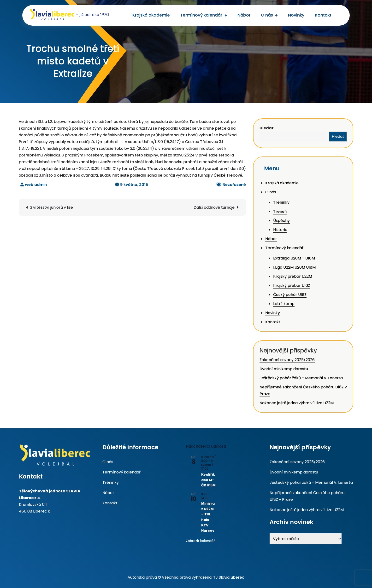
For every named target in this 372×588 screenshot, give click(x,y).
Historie (280, 230)
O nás (267, 15)
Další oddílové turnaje (214, 207)
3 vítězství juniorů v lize (51, 207)
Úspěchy (281, 221)
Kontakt (323, 15)
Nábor (244, 15)
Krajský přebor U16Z (292, 285)
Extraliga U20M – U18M (294, 258)
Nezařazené (234, 185)
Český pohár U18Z (290, 295)
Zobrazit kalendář (200, 541)
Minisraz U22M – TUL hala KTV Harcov (208, 517)
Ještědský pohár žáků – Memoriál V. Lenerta (301, 378)
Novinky (296, 15)
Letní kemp (284, 304)
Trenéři (280, 211)
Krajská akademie (151, 15)
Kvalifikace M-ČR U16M (208, 480)
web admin (36, 185)
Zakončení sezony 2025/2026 (287, 360)
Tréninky (281, 202)
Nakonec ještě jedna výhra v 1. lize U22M (297, 403)
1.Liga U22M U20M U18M (294, 267)
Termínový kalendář (201, 15)
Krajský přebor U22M (293, 276)
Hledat (267, 128)
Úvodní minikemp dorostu (284, 369)
